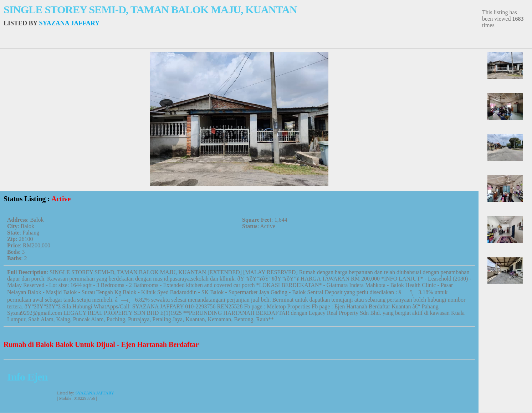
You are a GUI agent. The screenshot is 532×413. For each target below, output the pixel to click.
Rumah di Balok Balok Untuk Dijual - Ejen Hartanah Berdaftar (101, 344)
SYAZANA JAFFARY (69, 23)
